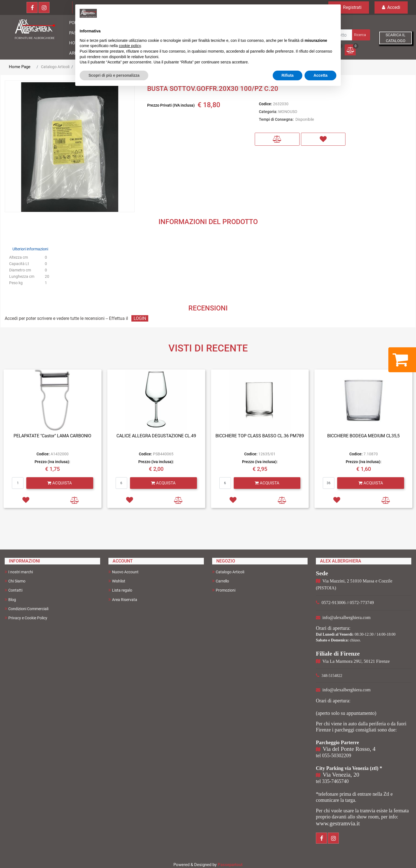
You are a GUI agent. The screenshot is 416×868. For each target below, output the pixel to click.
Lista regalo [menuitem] (120, 590)
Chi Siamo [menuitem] (15, 581)
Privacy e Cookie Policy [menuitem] (26, 618)
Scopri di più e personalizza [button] (114, 75)
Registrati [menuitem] (349, 7)
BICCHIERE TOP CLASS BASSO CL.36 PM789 (260, 436)
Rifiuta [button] (288, 75)
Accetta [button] (320, 75)
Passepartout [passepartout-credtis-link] (230, 865)
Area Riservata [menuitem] (123, 599)
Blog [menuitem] (10, 599)
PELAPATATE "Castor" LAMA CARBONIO (52, 436)
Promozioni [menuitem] (224, 590)
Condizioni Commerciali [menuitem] (27, 609)
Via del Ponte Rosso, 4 (349, 749)
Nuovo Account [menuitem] (123, 572)
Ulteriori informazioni (30, 249)
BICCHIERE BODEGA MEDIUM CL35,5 (363, 436)
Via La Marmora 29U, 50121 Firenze (356, 661)
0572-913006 (334, 603)
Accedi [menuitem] (391, 7)
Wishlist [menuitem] (117, 581)
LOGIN (140, 318)
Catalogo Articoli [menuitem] (228, 572)
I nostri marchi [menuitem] (19, 572)
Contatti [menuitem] (14, 590)
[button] (361, 35)
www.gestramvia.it (338, 823)
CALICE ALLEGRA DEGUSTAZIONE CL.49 (156, 436)
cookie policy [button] (130, 46)
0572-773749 (362, 603)
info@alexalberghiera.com (347, 617)
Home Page (20, 67)
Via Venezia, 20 (341, 775)
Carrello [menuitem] (221, 581)
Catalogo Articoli (55, 67)
